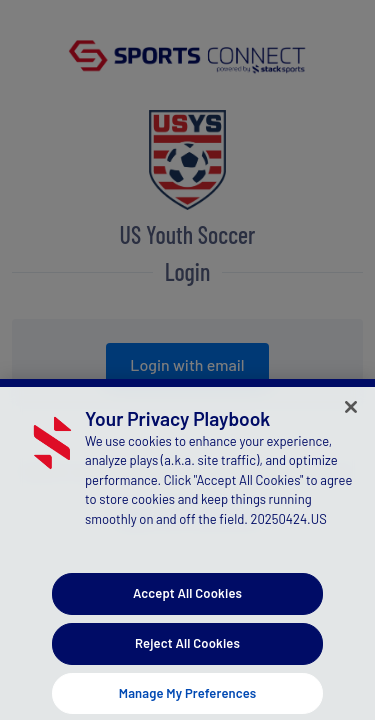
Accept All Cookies (187, 600)
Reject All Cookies (187, 649)
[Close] (351, 413)
